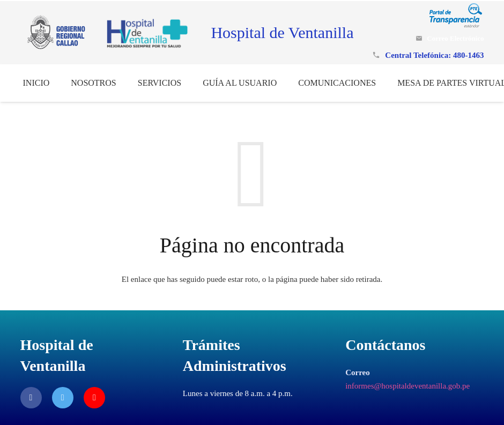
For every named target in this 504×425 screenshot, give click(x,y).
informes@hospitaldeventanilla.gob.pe (407, 386)
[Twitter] (63, 398)
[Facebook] (31, 398)
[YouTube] (94, 398)
